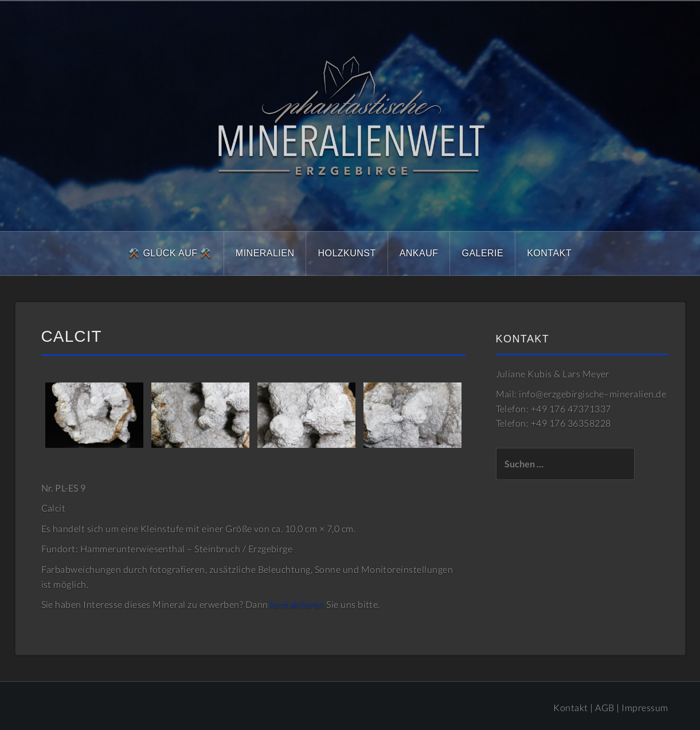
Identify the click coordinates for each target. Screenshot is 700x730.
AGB (605, 707)
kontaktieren (297, 604)
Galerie (482, 253)
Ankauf (419, 253)
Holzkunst (347, 253)
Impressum (645, 707)
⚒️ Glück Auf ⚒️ (170, 253)
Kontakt (549, 253)
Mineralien (265, 253)
